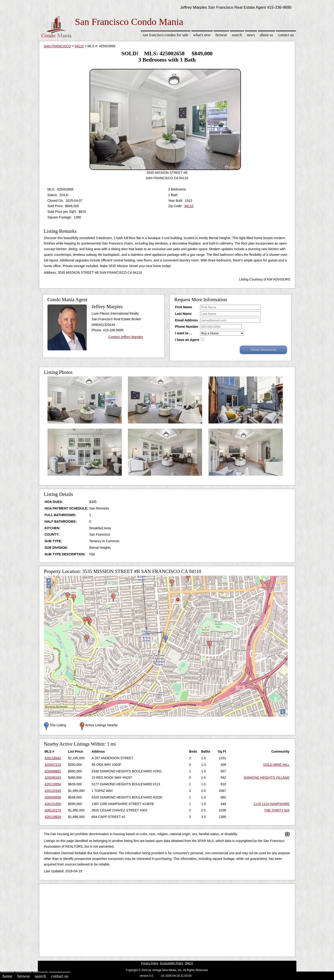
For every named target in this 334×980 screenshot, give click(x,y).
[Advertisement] (167, 919)
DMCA (189, 963)
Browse (221, 35)
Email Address (187, 320)
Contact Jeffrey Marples (126, 337)
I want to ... (184, 333)
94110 (79, 46)
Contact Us (286, 35)
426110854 (53, 784)
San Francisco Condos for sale (165, 35)
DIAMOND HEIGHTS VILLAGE (267, 778)
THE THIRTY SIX (277, 810)
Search (237, 35)
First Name (184, 307)
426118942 (53, 758)
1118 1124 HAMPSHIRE (271, 804)
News (251, 35)
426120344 (53, 791)
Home (7, 976)
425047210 (53, 765)
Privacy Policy (150, 963)
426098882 (53, 771)
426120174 (53, 810)
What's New (202, 35)
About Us (266, 35)
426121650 (53, 804)
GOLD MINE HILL (276, 765)
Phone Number (187, 327)
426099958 (53, 797)
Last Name (183, 314)
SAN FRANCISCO (57, 46)
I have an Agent (187, 340)
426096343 (53, 778)
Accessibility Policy (172, 963)
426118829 (53, 817)
